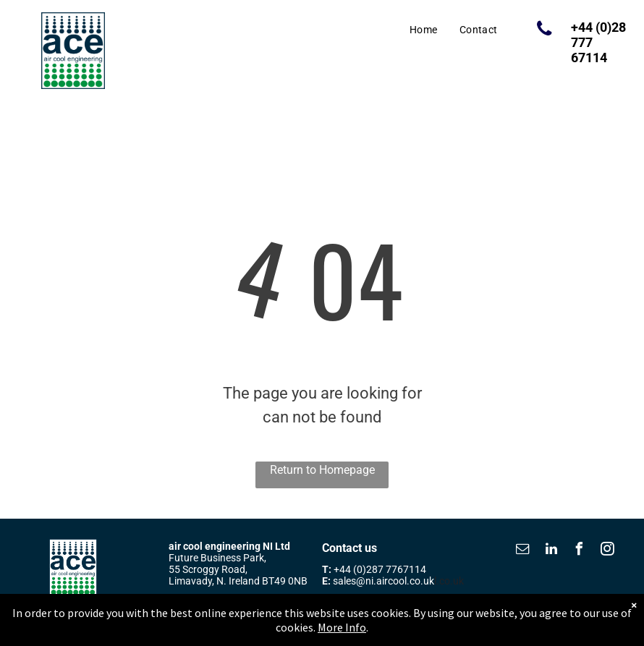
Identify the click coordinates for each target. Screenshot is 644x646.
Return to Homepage (322, 470)
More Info (342, 635)
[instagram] (608, 551)
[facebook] (580, 551)
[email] (523, 551)
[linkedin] (551, 551)
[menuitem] (424, 30)
